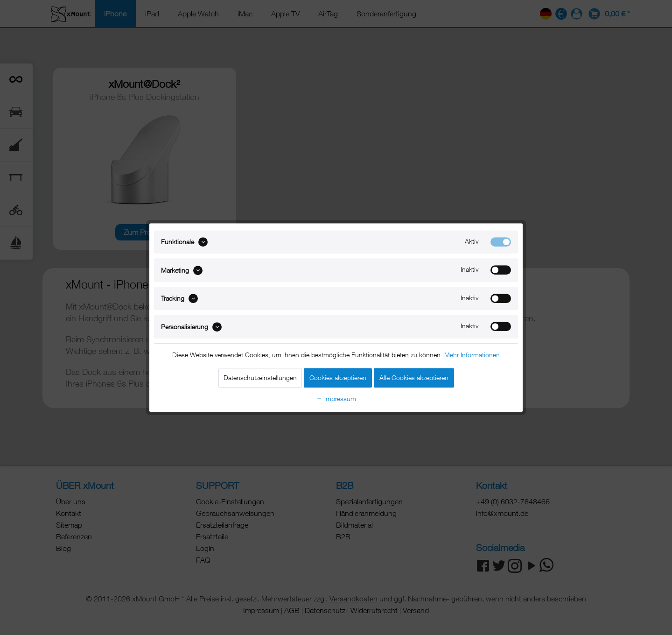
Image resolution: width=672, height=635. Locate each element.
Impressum (336, 399)
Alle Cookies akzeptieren (414, 377)
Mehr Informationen (472, 355)
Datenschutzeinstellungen (260, 377)
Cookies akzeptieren (338, 377)
